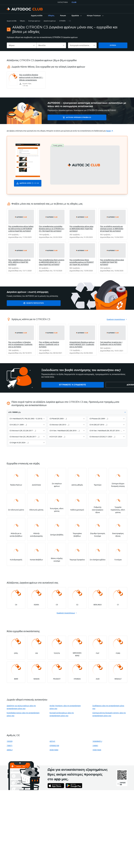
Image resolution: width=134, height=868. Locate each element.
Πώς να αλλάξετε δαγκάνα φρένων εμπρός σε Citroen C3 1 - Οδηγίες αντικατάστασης (31, 77)
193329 (10, 741)
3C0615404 (54, 750)
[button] (76, 16)
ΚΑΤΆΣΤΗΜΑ (63, 2)
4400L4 (10, 750)
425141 (52, 741)
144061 (95, 746)
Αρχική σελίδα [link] (12, 21)
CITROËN (62, 21)
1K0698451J (97, 741)
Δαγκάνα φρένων (50, 21)
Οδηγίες (22, 21)
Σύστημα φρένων (34, 21)
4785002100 (54, 746)
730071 (10, 746)
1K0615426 (97, 750)
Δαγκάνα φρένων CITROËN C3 (65, 117)
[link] (37, 16)
